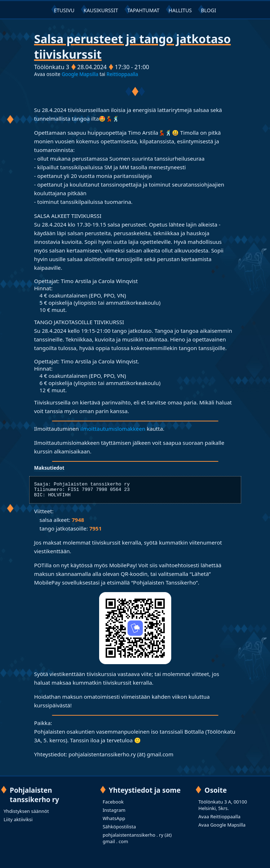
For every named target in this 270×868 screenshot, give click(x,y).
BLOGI (208, 10)
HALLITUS (180, 10)
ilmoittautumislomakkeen (113, 429)
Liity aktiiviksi (18, 823)
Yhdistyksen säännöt (26, 814)
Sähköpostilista (119, 830)
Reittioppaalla (122, 74)
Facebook (113, 805)
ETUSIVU (64, 10)
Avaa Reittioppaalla (219, 820)
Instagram (114, 813)
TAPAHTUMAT (143, 10)
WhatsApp (114, 822)
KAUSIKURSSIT (101, 10)
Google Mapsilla (81, 74)
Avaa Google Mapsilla (222, 828)
